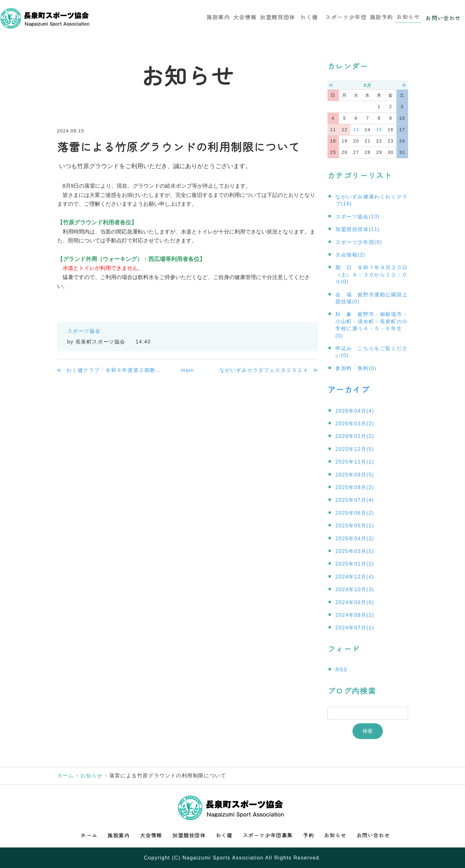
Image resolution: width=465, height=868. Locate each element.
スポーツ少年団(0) (359, 242)
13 (356, 130)
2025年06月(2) (355, 512)
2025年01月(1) (355, 564)
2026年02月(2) (355, 436)
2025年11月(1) (355, 461)
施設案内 (216, 16)
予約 (308, 835)
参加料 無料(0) (356, 368)
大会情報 (244, 16)
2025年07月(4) (355, 500)
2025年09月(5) (355, 474)
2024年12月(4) (355, 576)
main (187, 370)
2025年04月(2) (355, 538)
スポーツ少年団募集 (268, 835)
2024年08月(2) (355, 614)
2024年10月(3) (355, 589)
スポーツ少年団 (345, 16)
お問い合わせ (443, 16)
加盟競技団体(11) (358, 229)
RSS (341, 669)
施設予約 (381, 16)
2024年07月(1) (355, 627)
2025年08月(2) (355, 487)
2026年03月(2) (355, 423)
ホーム (66, 775)
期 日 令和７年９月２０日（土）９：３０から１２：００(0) (372, 275)
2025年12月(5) (355, 449)
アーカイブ (348, 389)
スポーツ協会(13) (358, 217)
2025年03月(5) (355, 551)
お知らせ (408, 16)
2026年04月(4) (355, 410)
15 (379, 130)
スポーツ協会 (84, 331)
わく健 (309, 16)
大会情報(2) (350, 255)
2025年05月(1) (355, 525)
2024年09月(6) (355, 602)
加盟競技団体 (277, 16)
